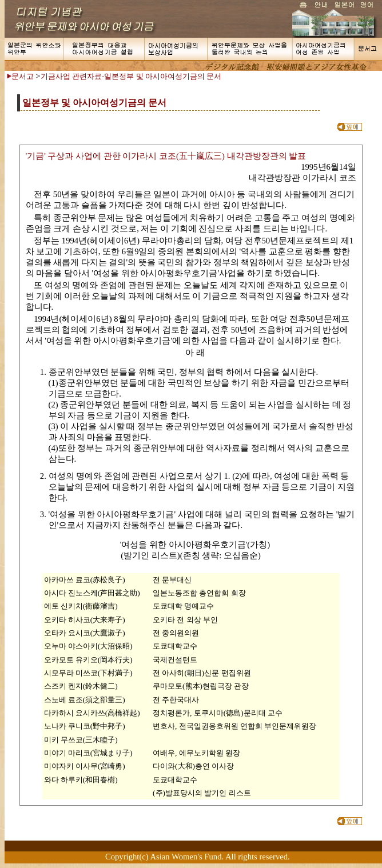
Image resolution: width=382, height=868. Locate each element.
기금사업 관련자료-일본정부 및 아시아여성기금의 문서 (131, 76)
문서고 (23, 76)
